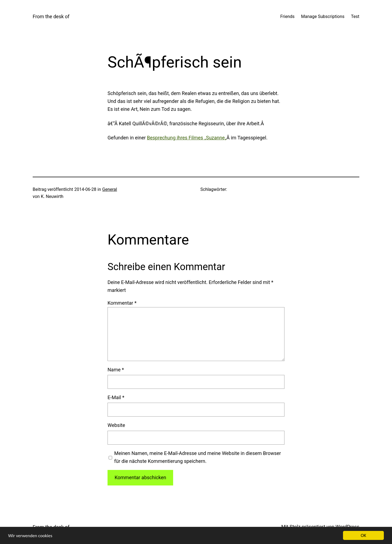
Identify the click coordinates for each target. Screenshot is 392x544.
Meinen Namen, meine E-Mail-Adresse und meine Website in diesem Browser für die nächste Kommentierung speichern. (198, 457)
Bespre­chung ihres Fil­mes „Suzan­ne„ (187, 138)
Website (116, 425)
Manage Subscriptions (323, 16)
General (110, 189)
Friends (287, 16)
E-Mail (116, 397)
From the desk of (51, 16)
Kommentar (122, 303)
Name (116, 370)
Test (355, 16)
